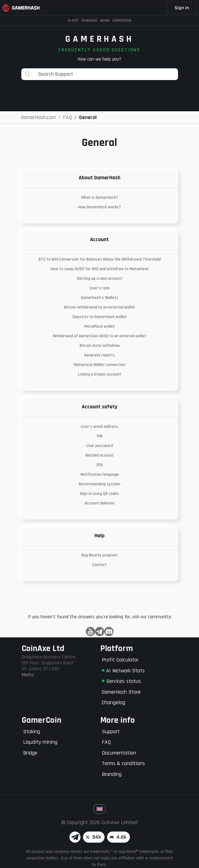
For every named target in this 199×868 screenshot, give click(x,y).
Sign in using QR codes (99, 494)
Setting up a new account (99, 279)
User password (99, 446)
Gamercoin (122, 21)
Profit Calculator (120, 660)
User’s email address (99, 427)
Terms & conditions (123, 763)
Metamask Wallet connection (99, 365)
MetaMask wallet (99, 326)
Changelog (114, 702)
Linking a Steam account (100, 374)
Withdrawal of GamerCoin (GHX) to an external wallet (99, 336)
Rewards (89, 21)
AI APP (73, 21)
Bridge (30, 753)
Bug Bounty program (99, 555)
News (105, 21)
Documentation (119, 753)
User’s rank (99, 288)
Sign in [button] (182, 8)
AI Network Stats (123, 671)
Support (111, 732)
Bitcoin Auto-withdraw (100, 346)
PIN (100, 436)
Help (99, 536)
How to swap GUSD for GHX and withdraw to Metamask (99, 269)
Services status (121, 681)
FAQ (106, 742)
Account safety (99, 407)
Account (99, 239)
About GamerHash (99, 178)
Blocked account (100, 455)
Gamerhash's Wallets (100, 298)
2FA (99, 465)
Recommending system (99, 484)
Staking (32, 732)
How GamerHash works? (99, 207)
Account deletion (99, 503)
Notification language (100, 474)
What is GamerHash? (100, 198)
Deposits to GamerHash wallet (100, 317)
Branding (112, 774)
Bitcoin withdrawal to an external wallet (100, 307)
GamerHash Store (121, 692)
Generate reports (100, 355)
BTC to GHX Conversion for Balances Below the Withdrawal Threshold (100, 259)
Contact (99, 565)
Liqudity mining (40, 742)
